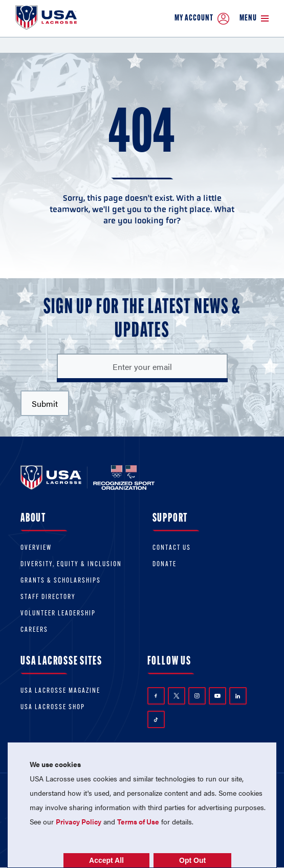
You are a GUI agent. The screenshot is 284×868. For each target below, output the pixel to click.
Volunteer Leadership (58, 614)
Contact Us (172, 548)
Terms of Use (138, 821)
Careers (34, 630)
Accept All (106, 860)
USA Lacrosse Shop (53, 707)
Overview (36, 548)
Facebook (156, 696)
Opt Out (192, 860)
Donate (165, 564)
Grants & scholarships (61, 581)
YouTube (217, 696)
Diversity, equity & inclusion (71, 564)
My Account (202, 19)
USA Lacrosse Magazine (60, 691)
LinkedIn (238, 696)
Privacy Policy (79, 821)
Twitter (177, 696)
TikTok (156, 720)
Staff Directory (48, 597)
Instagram (197, 696)
